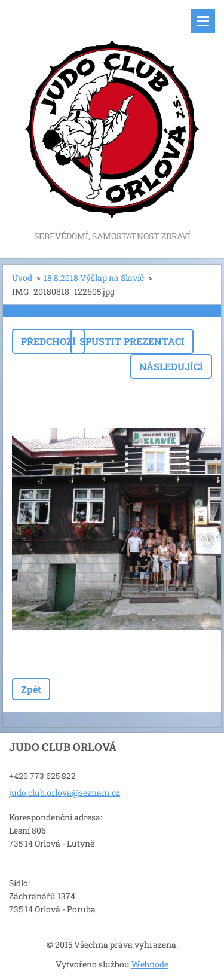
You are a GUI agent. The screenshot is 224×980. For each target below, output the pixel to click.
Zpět (31, 689)
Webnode (150, 964)
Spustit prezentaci (132, 341)
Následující (171, 366)
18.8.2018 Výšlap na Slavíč (94, 278)
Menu (203, 21)
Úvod (22, 278)
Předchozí (48, 341)
